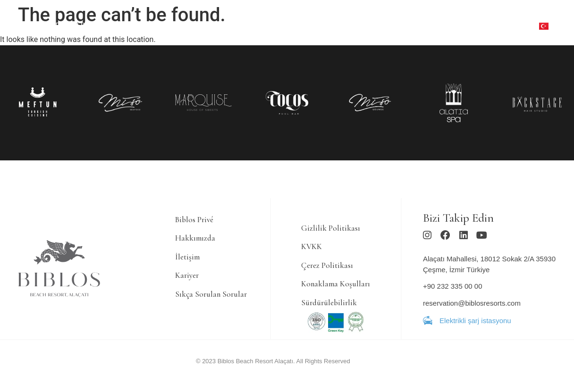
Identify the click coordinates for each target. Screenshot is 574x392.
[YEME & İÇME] (162, 26)
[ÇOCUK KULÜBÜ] (356, 18)
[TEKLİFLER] (68, 26)
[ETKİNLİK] (403, 18)
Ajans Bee (364, 366)
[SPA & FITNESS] (214, 26)
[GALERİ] (436, 18)
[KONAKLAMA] (113, 26)
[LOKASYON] (354, 33)
